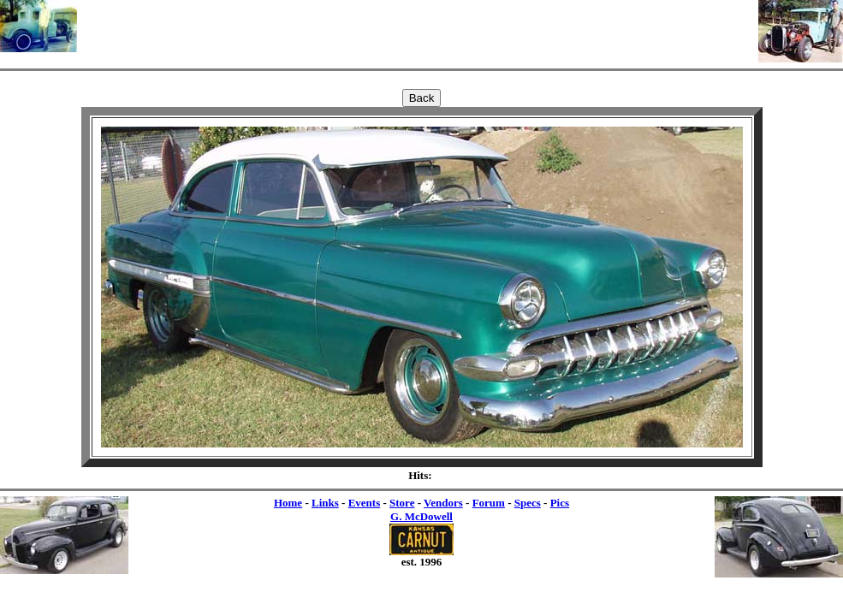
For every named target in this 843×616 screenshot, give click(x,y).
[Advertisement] (418, 26)
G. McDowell (421, 516)
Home (288, 503)
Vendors (443, 503)
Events (365, 503)
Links (325, 503)
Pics (560, 503)
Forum (489, 503)
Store (402, 503)
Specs (528, 503)
